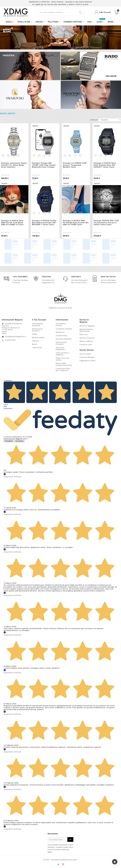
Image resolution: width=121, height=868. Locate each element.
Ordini (35, 334)
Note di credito (38, 338)
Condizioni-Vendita (64, 329)
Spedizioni (60, 332)
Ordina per (94, 120)
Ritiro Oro (84, 335)
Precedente (9, 441)
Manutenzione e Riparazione (86, 330)
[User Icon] (103, 12)
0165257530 (10, 340)
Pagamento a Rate (87, 361)
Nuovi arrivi (8, 114)
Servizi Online (85, 354)
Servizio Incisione (87, 338)
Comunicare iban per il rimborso (63, 370)
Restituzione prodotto (37, 330)
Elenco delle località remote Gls (64, 364)
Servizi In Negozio (87, 326)
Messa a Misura (86, 341)
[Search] (80, 12)
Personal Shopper (87, 357)
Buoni (35, 344)
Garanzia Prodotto (64, 339)
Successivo (19, 441)
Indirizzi (35, 341)
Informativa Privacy (61, 325)
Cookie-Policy (62, 336)
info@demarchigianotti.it (15, 337)
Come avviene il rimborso (62, 354)
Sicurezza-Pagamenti (60, 349)
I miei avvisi (37, 348)
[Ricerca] (58, 12)
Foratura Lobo (86, 345)
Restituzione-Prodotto (61, 343)
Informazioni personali (38, 325)
